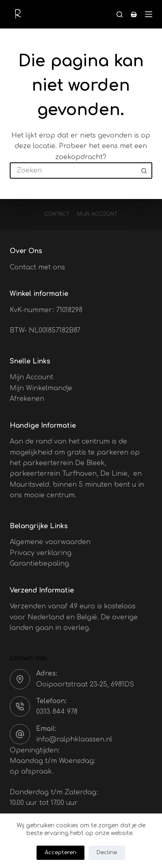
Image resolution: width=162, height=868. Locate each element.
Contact (57, 214)
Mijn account (97, 214)
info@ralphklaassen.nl (74, 739)
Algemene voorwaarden (50, 542)
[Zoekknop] (144, 171)
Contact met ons (37, 267)
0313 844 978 (57, 712)
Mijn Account (31, 377)
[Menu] (149, 14)
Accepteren (60, 853)
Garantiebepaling (39, 564)
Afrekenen (27, 399)
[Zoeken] (120, 14)
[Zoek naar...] (73, 171)
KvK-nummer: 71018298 (46, 310)
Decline (107, 853)
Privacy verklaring (41, 553)
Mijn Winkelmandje (41, 388)
